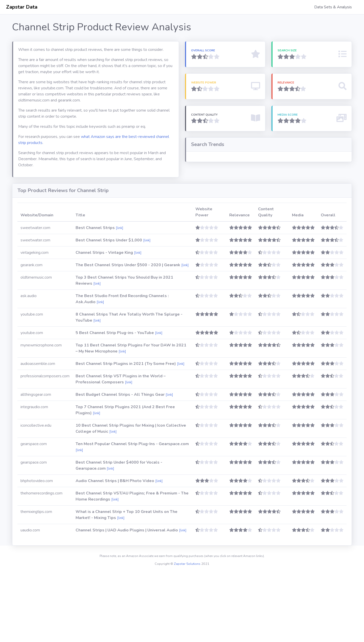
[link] (119, 296)
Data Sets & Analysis (333, 7)
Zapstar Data (22, 7)
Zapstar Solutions (187, 632)
